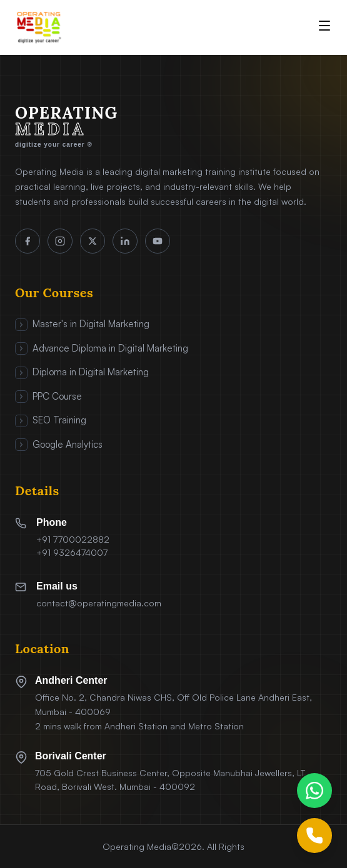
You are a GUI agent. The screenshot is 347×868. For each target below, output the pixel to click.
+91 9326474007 (72, 552)
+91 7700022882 (73, 539)
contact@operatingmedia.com (99, 603)
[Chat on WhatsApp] (314, 791)
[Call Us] (314, 836)
